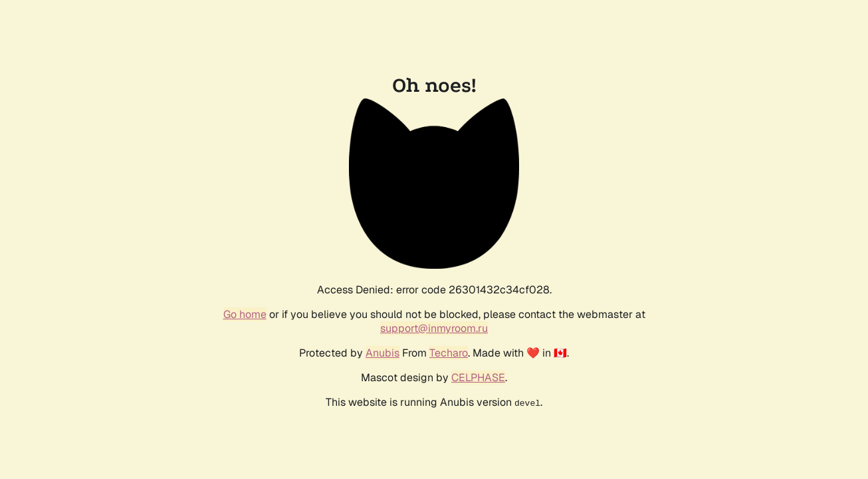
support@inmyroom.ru (434, 328)
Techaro (449, 353)
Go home (245, 314)
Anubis (382, 353)
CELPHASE (478, 378)
